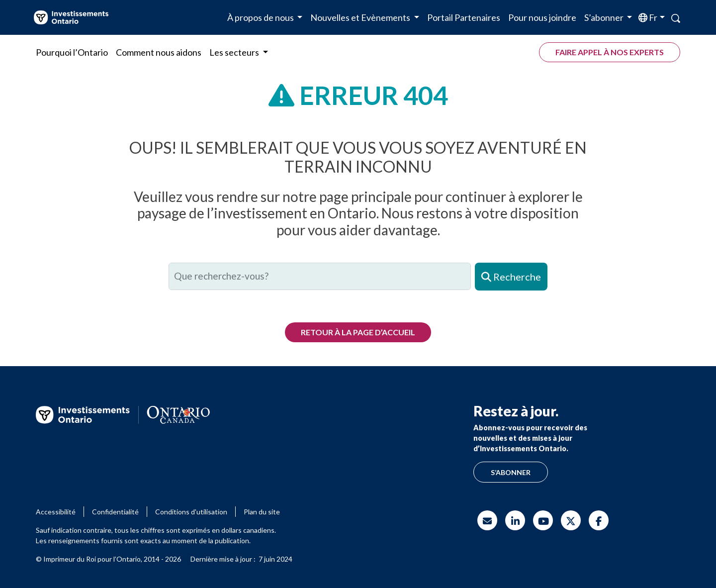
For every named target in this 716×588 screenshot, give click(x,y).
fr (652, 17)
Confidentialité (115, 512)
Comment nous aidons (159, 52)
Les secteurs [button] (235, 52)
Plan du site (262, 512)
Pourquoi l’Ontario (72, 52)
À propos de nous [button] (261, 17)
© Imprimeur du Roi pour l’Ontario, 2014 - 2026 (108, 559)
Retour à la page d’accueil (358, 332)
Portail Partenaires (464, 17)
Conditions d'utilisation (191, 512)
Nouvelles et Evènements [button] (361, 17)
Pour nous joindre (542, 17)
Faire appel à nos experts (610, 52)
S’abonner (511, 472)
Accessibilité (56, 512)
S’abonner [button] (605, 17)
